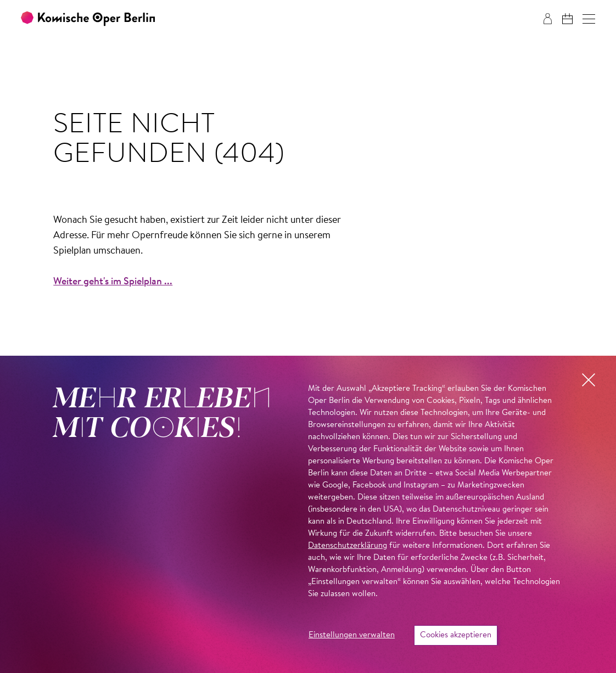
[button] (589, 19)
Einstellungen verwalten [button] (352, 635)
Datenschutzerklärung (348, 546)
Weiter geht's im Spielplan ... (113, 282)
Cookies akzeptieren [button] (456, 635)
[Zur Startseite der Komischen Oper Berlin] (88, 19)
